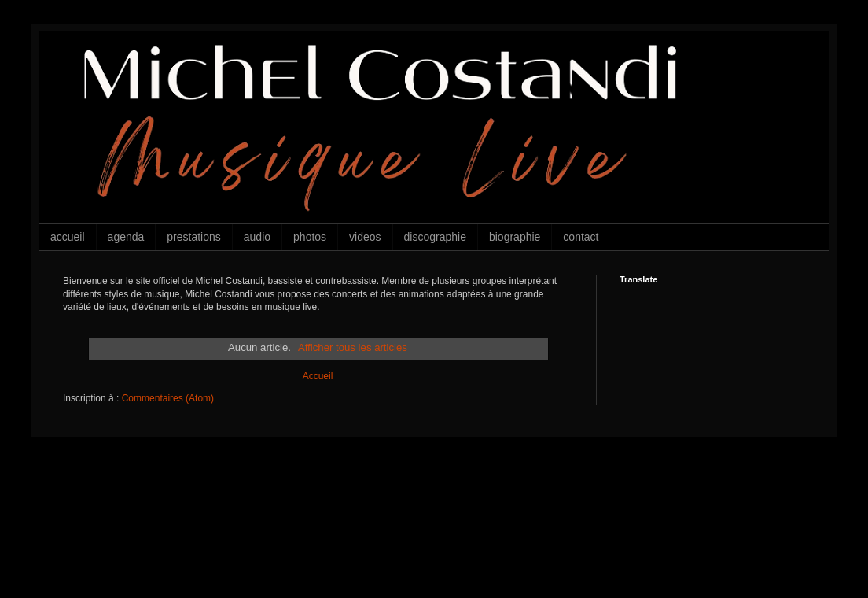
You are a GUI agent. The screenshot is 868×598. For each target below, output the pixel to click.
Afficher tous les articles (353, 347)
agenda (126, 237)
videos (365, 237)
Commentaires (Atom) (168, 398)
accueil (68, 237)
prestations (193, 237)
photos (310, 237)
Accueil (318, 376)
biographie (515, 237)
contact (581, 237)
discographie (435, 237)
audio (257, 237)
